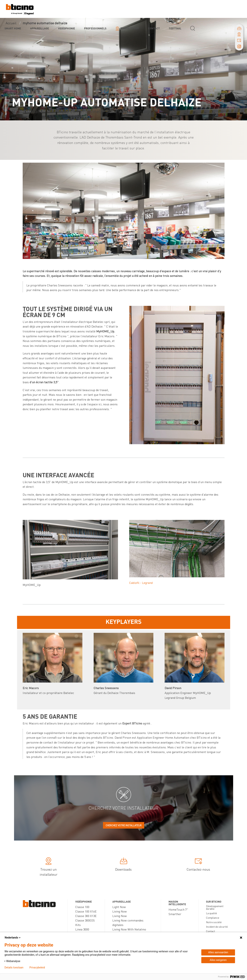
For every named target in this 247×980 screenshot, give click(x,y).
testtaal (175, 28)
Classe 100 (82, 907)
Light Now (119, 907)
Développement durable (215, 907)
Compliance (213, 918)
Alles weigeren (218, 960)
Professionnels (95, 28)
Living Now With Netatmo (129, 929)
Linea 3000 (82, 929)
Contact (154, 28)
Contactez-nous (198, 865)
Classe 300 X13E (86, 916)
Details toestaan (14, 967)
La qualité (211, 913)
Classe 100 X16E (86, 911)
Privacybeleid (37, 967)
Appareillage (40, 28)
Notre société (214, 922)
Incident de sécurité (217, 927)
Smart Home (13, 28)
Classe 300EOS (85, 920)
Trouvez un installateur (49, 868)
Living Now (120, 911)
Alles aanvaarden (218, 952)
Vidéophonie (67, 28)
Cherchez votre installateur (124, 825)
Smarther (175, 914)
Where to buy (130, 28)
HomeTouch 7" (178, 909)
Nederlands (13, 938)
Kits (78, 925)
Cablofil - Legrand (141, 583)
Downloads (123, 865)
